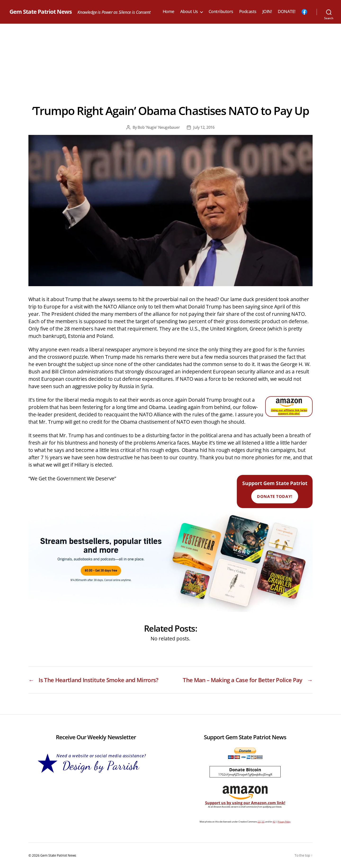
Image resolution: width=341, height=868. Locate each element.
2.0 (259, 822)
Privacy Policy (284, 822)
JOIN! (267, 12)
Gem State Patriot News (41, 12)
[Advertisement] (170, 59)
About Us (189, 12)
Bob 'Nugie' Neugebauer (159, 127)
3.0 (263, 822)
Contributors (221, 12)
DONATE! (287, 12)
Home (168, 12)
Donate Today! (275, 496)
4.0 (274, 822)
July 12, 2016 (204, 127)
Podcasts (248, 12)
